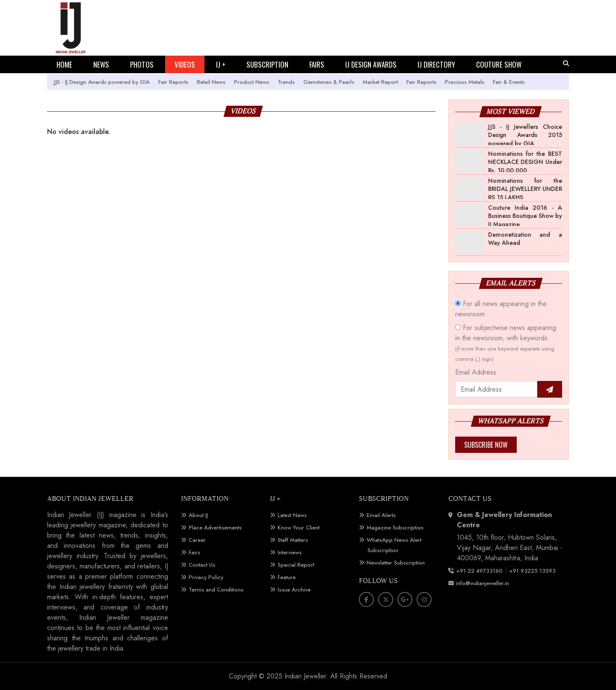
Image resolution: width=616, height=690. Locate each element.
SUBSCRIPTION (267, 64)
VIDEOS (185, 64)
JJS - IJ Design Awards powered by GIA (102, 82)
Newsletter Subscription (396, 563)
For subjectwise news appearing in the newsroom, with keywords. (506, 343)
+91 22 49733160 (479, 571)
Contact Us (202, 565)
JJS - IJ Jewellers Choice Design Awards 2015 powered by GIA (525, 135)
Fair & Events (509, 82)
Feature (287, 577)
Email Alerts (381, 515)
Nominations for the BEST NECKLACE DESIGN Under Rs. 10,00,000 (525, 162)
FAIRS (317, 64)
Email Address (476, 372)
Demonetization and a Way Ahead (525, 239)
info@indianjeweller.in (483, 583)
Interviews (290, 552)
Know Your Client (299, 528)
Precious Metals (465, 82)
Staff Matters (293, 540)
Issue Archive (294, 590)
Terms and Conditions (216, 590)
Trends (286, 82)
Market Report (380, 82)
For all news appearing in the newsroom (501, 309)
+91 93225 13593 (533, 571)
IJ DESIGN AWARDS (371, 64)
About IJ (198, 515)
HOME (64, 64)
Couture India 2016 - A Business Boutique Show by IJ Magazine (525, 216)
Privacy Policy (206, 577)
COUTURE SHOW (499, 64)
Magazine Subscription (395, 528)
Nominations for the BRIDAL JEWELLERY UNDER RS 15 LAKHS (525, 189)
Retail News (211, 82)
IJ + (221, 64)
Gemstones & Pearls (329, 82)
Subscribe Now (486, 445)
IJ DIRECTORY (436, 64)
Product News (252, 82)
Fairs (194, 552)
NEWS (101, 64)
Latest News (292, 515)
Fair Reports (173, 82)
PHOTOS (142, 64)
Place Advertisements (215, 528)
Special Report (296, 565)
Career (197, 540)
